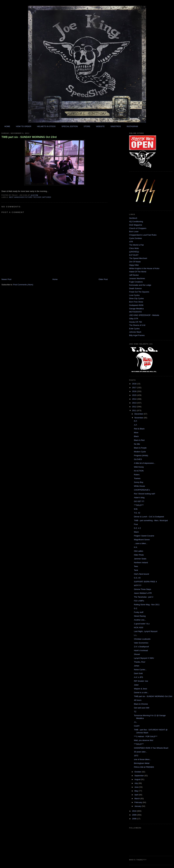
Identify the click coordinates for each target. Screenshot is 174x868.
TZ (135, 712)
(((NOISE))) (134, 252)
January (138, 806)
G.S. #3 (137, 578)
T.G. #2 (137, 513)
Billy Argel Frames (137, 335)
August (138, 779)
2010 (135, 811)
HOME (7, 126)
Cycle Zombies (136, 238)
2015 (135, 395)
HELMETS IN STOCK (46, 126)
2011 (135, 410)
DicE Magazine (136, 225)
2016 (135, 391)
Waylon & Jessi (140, 689)
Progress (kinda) (141, 455)
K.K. (136, 547)
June (137, 787)
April (137, 795)
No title (137, 444)
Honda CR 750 (136, 322)
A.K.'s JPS (138, 677)
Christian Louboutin (142, 639)
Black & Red (139, 440)
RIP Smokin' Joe (141, 681)
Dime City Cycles (136, 298)
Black (136, 436)
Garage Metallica (136, 309)
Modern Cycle (140, 452)
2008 (135, 819)
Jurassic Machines (137, 278)
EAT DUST (134, 255)
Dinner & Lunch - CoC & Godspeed (149, 517)
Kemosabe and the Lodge (140, 285)
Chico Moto (134, 248)
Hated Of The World (138, 272)
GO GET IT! (139, 501)
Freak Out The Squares (139, 292)
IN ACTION (139, 471)
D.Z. (136, 608)
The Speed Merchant (138, 258)
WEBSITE (100, 126)
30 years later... (140, 752)
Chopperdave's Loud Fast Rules (143, 235)
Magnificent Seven (142, 540)
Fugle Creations (136, 282)
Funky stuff (139, 612)
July (136, 783)
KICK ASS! (139, 628)
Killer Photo (139, 555)
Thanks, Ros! (140, 662)
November (139, 418)
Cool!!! (137, 726)
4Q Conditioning (136, 222)
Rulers (137, 475)
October (138, 772)
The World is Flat (136, 245)
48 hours (138, 700)
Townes (137, 478)
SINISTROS (116, 126)
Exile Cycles (134, 329)
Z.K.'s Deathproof (141, 647)
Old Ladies (138, 551)
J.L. (135, 722)
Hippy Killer (134, 265)
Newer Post (6, 279)
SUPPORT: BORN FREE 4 (145, 582)
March (137, 799)
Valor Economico (141, 643)
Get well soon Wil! (142, 708)
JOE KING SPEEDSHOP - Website (144, 315)
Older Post (103, 279)
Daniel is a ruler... (141, 693)
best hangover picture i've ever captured (30, 197)
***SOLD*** (139, 505)
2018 (135, 384)
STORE (87, 126)
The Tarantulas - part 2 (144, 597)
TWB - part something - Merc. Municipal (151, 520)
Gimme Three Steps (142, 589)
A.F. (136, 425)
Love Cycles (134, 295)
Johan (136, 666)
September (139, 776)
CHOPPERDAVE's (142, 490)
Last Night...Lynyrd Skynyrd (146, 631)
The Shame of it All (137, 325)
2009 (135, 815)
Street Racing (140, 616)
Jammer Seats (140, 559)
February (139, 802)
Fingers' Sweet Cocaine (144, 536)
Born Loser (134, 232)
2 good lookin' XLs (142, 624)
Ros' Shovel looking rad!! (144, 494)
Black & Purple (140, 448)
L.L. (136, 635)
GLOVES (138, 459)
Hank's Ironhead (141, 650)
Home (55, 279)
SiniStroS (133, 218)
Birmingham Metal (142, 763)
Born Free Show (136, 302)
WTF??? (138, 585)
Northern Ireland (141, 563)
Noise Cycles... (140, 670)
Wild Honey (139, 467)
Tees (136, 566)
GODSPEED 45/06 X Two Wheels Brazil (151, 748)
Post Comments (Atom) (23, 285)
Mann (136, 532)
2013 (135, 403)
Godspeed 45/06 (136, 305)
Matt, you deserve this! (144, 740)
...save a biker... (141, 543)
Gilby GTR (134, 319)
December (139, 414)
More (136, 433)
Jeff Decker (134, 275)
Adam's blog (139, 498)
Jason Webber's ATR (143, 593)
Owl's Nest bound (141, 574)
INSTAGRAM (132, 126)
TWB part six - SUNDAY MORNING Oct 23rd (29, 137)
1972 (136, 756)
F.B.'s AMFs (139, 601)
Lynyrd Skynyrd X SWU (144, 658)
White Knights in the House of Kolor (144, 268)
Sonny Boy (139, 482)
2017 (135, 388)
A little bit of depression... (145, 463)
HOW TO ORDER (24, 126)
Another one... (140, 620)
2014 (135, 399)
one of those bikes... (142, 759)
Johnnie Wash (135, 332)
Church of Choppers (138, 228)
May (137, 791)
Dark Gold (138, 673)
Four (136, 524)
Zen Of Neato (135, 262)
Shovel (137, 654)
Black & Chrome (141, 704)
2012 (135, 407)
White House (139, 486)
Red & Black (139, 429)
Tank (136, 570)
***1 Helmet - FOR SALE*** (146, 736)
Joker (136, 685)
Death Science (135, 288)
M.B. (136, 509)
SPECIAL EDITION (70, 126)
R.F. (136, 421)
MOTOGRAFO (135, 312)
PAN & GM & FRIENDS (144, 767)
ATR (131, 242)
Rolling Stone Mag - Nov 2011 (147, 605)
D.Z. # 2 (137, 528)
